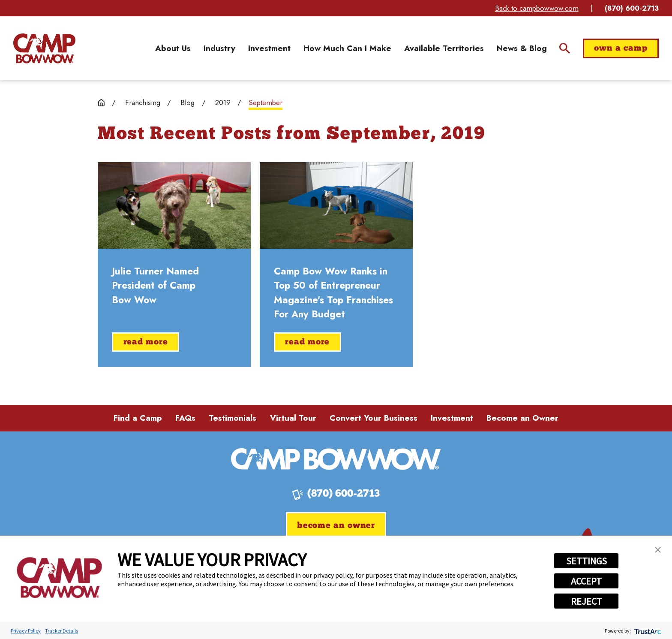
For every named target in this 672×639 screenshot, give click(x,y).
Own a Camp (621, 48)
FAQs (185, 418)
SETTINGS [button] (586, 561)
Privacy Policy (26, 631)
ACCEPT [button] (586, 581)
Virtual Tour (293, 418)
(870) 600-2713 (632, 8)
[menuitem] (173, 49)
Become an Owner (522, 418)
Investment (452, 418)
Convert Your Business (373, 418)
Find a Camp (138, 418)
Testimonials (232, 418)
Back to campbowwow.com (537, 8)
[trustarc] (647, 631)
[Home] (44, 48)
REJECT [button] (586, 601)
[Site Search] (565, 48)
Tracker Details (61, 631)
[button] (658, 550)
